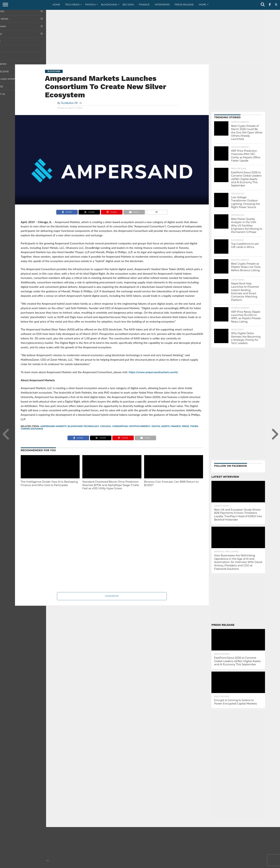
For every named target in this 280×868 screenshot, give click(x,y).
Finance (144, 4)
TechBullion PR (69, 103)
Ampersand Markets (53, 426)
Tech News (72, 4)
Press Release (184, 4)
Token (194, 426)
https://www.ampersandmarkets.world (153, 372)
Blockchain (109, 4)
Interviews (162, 4)
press (185, 426)
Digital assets (160, 426)
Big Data (128, 4)
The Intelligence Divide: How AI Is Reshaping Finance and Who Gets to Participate (49, 483)
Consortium (120, 426)
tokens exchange (32, 429)
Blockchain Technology (83, 426)
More (202, 4)
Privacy (235, 865)
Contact (222, 865)
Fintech (90, 4)
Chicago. (106, 426)
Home (56, 4)
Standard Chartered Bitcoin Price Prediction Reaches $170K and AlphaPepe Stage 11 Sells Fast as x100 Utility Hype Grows (111, 485)
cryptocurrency (140, 426)
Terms (246, 865)
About (210, 865)
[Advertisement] (140, 37)
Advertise (259, 865)
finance (176, 426)
